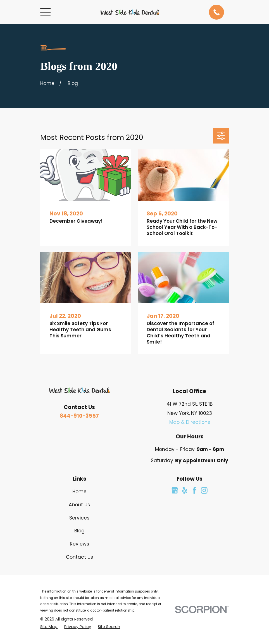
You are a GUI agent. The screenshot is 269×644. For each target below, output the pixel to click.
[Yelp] (185, 490)
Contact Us (79, 557)
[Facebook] (194, 490)
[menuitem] (49, 627)
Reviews (79, 544)
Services (79, 518)
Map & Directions (190, 422)
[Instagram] (204, 490)
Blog (79, 531)
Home (79, 492)
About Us (79, 505)
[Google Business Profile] (175, 490)
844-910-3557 (79, 416)
